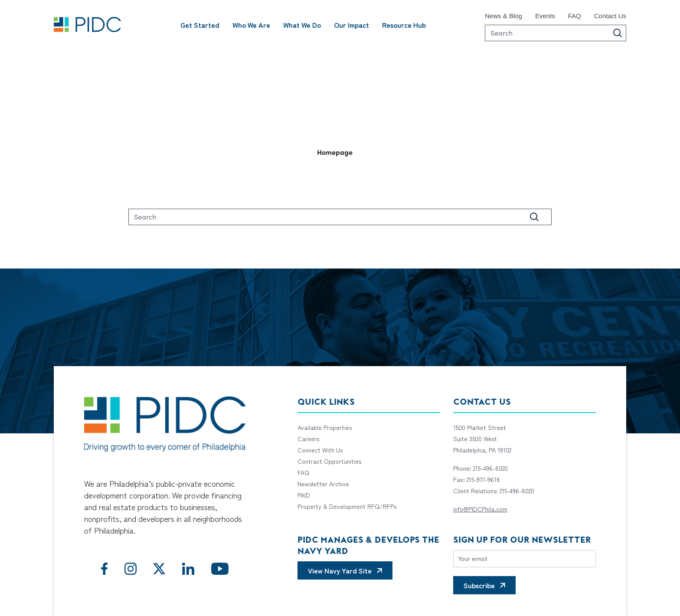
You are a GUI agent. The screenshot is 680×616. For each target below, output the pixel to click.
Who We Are (251, 25)
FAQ (575, 16)
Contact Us (610, 16)
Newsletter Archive (323, 484)
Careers (308, 439)
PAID (304, 495)
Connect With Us (320, 450)
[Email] (525, 559)
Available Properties (325, 427)
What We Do (302, 25)
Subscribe (479, 585)
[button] (340, 152)
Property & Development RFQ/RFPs (347, 506)
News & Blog (503, 16)
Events (545, 16)
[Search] (556, 33)
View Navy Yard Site (340, 570)
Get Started (200, 25)
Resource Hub (404, 25)
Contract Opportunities (329, 461)
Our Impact (351, 25)
